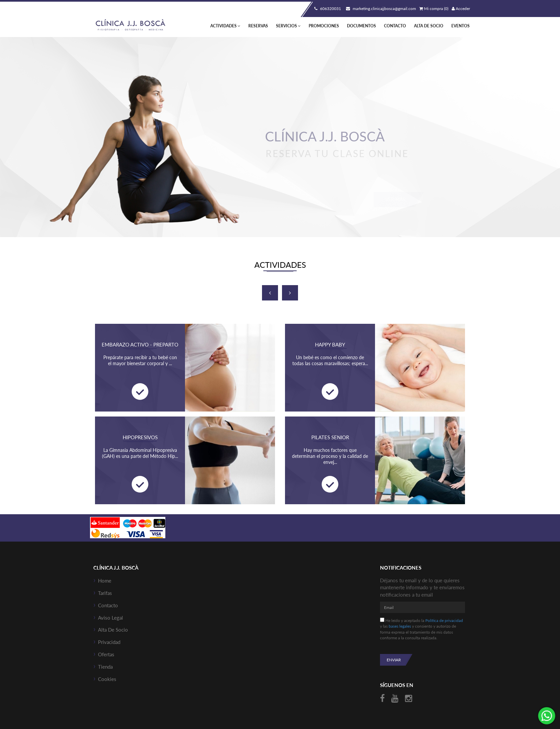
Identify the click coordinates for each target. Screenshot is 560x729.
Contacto (395, 26)
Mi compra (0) (434, 9)
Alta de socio (429, 26)
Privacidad (109, 642)
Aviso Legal (110, 618)
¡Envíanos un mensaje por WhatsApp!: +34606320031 (547, 716)
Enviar (394, 660)
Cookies (107, 679)
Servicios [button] (288, 26)
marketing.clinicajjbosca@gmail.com (380, 9)
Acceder (461, 9)
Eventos (460, 26)
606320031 (327, 9)
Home (105, 581)
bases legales (400, 626)
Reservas (258, 26)
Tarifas (105, 593)
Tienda (105, 667)
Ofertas (106, 654)
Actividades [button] (225, 26)
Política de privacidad (444, 620)
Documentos (361, 26)
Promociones (324, 26)
